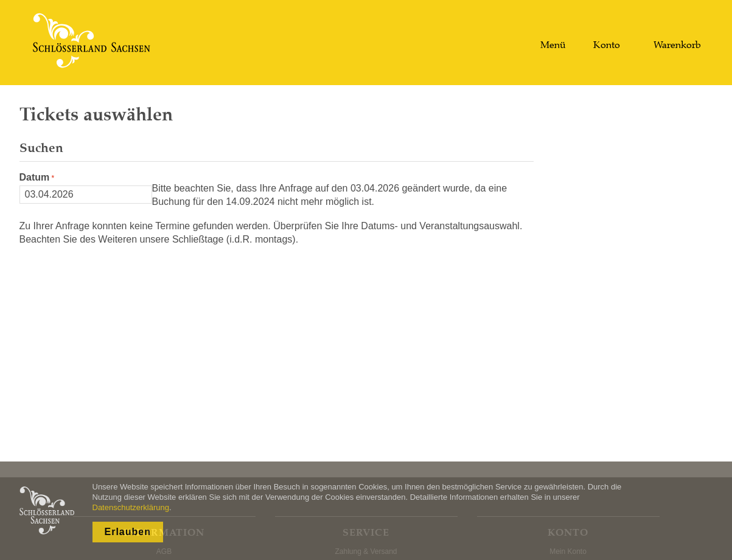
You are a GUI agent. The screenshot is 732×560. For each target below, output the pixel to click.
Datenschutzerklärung (131, 507)
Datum (35, 177)
